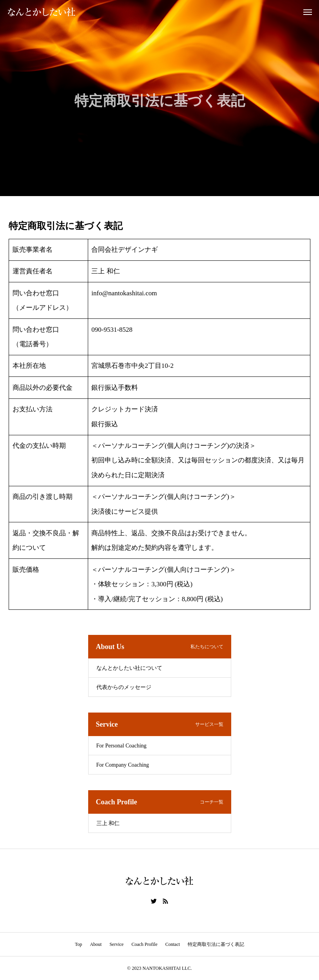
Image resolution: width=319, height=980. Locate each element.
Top (79, 944)
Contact (173, 944)
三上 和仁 (108, 823)
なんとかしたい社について (129, 668)
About (96, 944)
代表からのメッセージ (124, 687)
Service (116, 944)
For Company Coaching (123, 765)
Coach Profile (144, 944)
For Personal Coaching (121, 746)
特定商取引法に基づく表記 (216, 944)
